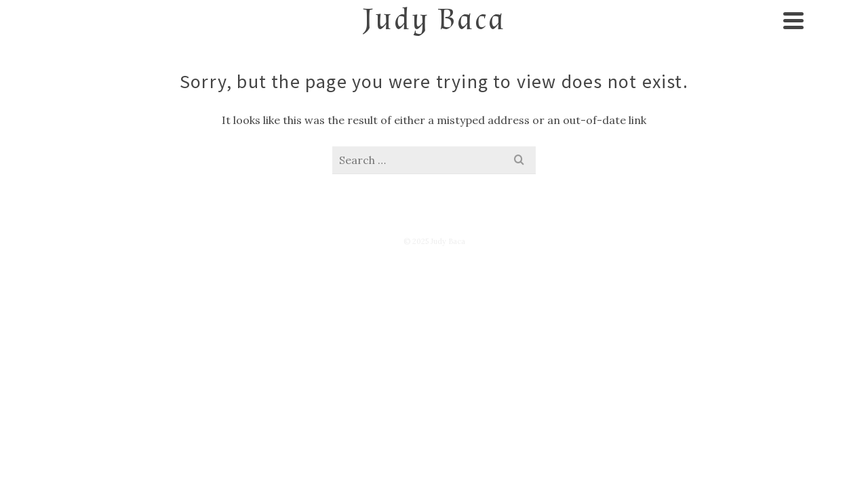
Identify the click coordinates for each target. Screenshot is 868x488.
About (164, 117)
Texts (526, 117)
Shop (708, 117)
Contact (617, 117)
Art (242, 117)
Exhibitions (335, 117)
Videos (440, 117)
